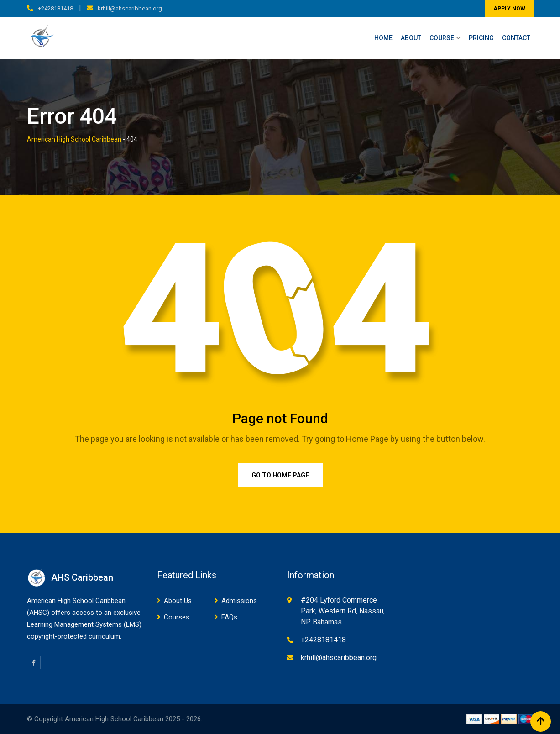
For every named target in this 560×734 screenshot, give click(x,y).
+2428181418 (55, 8)
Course (442, 38)
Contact (516, 38)
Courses (177, 617)
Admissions (239, 601)
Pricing (481, 38)
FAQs (229, 617)
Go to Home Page (280, 475)
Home (383, 38)
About (411, 38)
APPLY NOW (509, 9)
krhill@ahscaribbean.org (130, 8)
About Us (178, 601)
